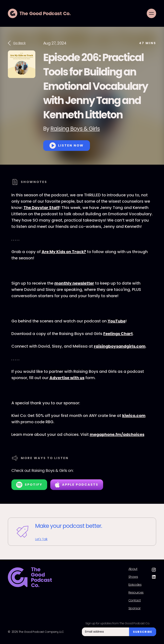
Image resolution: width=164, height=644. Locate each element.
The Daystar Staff (41, 208)
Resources (136, 593)
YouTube (117, 321)
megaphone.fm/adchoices (117, 434)
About (133, 569)
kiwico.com (134, 416)
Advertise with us (67, 378)
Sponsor (135, 608)
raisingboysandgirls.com (120, 346)
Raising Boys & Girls (75, 129)
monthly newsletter (74, 283)
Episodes (135, 585)
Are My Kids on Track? (64, 252)
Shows (133, 577)
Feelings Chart (118, 334)
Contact (135, 600)
